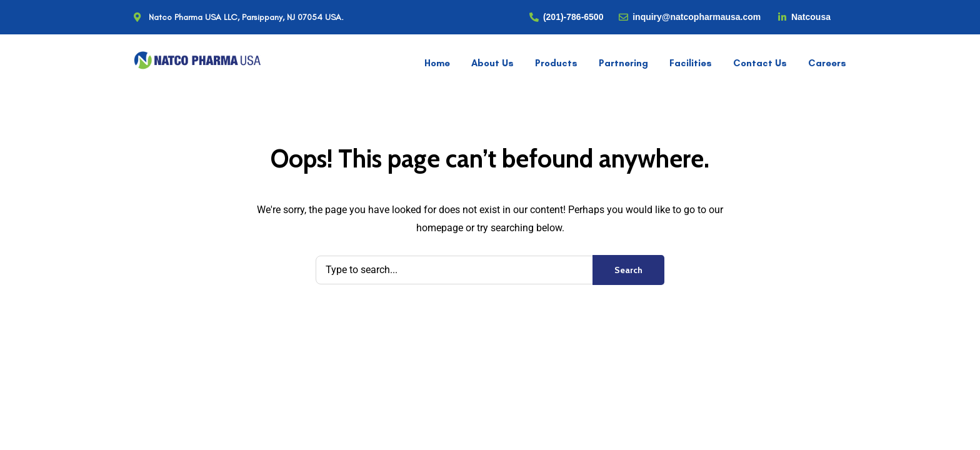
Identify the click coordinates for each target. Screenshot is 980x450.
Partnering (623, 63)
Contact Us (760, 63)
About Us (492, 63)
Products (556, 63)
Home (437, 63)
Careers (827, 63)
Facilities (691, 63)
